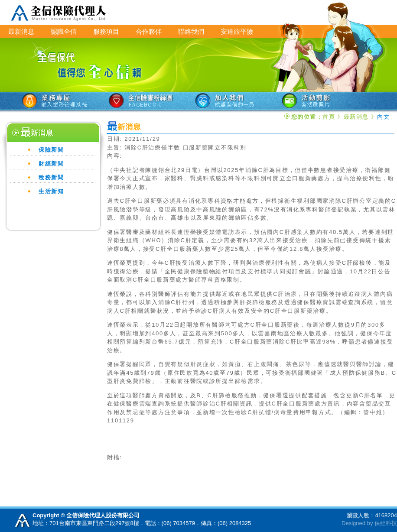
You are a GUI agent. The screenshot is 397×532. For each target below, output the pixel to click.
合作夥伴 (149, 32)
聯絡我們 (191, 32)
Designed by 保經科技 (369, 523)
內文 (383, 117)
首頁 (329, 117)
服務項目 (106, 32)
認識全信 (64, 32)
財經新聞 (51, 164)
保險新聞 (51, 150)
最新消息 (21, 32)
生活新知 (51, 191)
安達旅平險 (237, 32)
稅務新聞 (51, 177)
